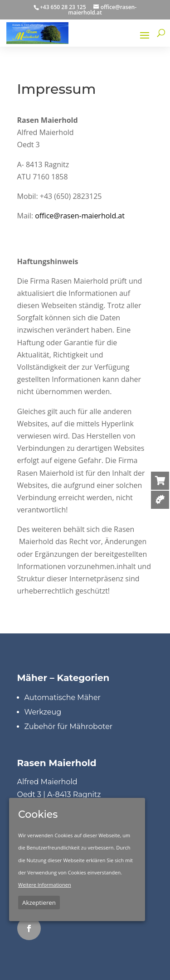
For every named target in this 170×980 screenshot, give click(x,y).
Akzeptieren (39, 903)
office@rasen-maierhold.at (80, 216)
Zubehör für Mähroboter (69, 727)
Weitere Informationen (45, 885)
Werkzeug (43, 712)
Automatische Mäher (63, 698)
